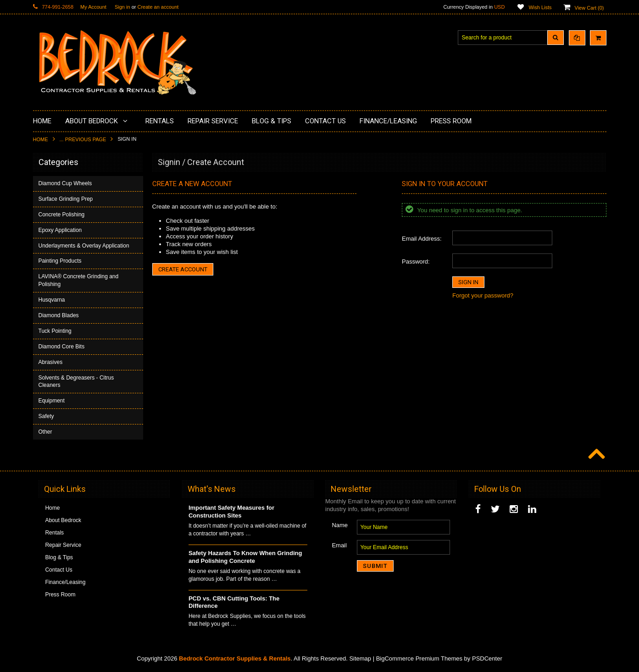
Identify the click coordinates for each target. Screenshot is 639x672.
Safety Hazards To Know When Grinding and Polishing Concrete (245, 557)
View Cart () (589, 8)
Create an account (158, 7)
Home (41, 139)
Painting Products (60, 261)
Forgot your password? (483, 295)
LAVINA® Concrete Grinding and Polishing (79, 280)
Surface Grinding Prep (66, 199)
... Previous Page (83, 139)
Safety (46, 416)
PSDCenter (487, 658)
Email (339, 545)
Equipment (52, 401)
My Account (93, 7)
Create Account (183, 269)
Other (45, 432)
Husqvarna (52, 300)
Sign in (122, 7)
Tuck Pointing (55, 331)
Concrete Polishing (62, 215)
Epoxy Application (60, 230)
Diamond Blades (59, 315)
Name (340, 525)
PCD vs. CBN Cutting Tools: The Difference (234, 602)
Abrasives (51, 362)
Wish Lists (540, 7)
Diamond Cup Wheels (65, 183)
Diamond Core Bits (62, 347)
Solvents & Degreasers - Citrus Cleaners (76, 382)
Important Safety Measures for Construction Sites (231, 512)
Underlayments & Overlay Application (84, 246)
